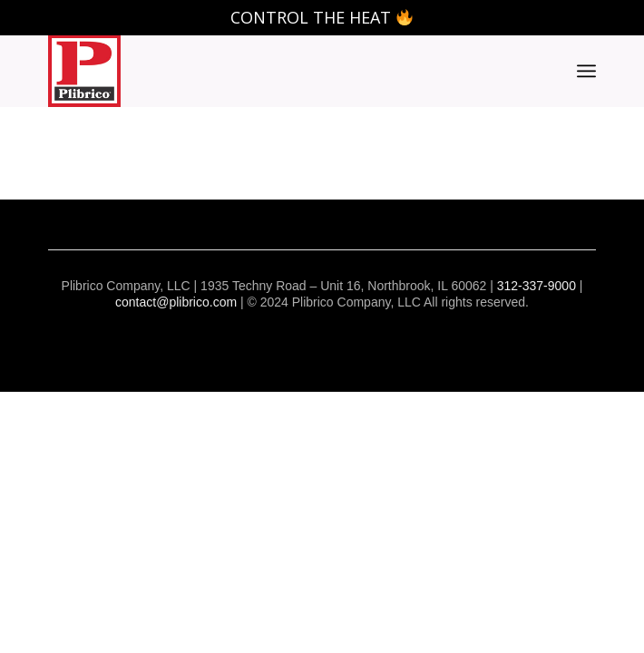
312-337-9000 (537, 286)
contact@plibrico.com (176, 302)
